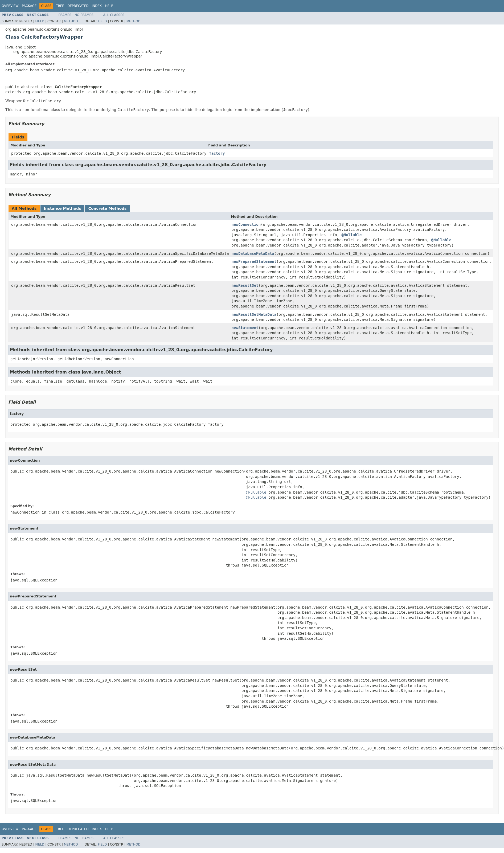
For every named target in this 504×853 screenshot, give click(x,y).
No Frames (84, 15)
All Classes (114, 15)
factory (217, 153)
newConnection (246, 224)
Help (109, 6)
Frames (65, 15)
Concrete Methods (108, 208)
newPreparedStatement (254, 261)
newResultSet (245, 285)
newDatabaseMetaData (253, 253)
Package (29, 6)
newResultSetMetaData (254, 314)
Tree (60, 6)
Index (97, 6)
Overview (10, 6)
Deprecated (78, 6)
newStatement (245, 328)
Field (40, 21)
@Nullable (352, 235)
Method (71, 21)
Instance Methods (62, 208)
